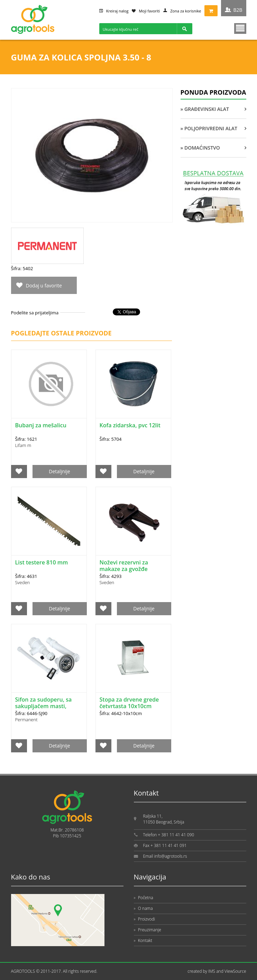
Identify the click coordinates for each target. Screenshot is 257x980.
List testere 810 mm (42, 562)
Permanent (26, 720)
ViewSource (235, 971)
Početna (144, 898)
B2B (238, 10)
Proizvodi (145, 919)
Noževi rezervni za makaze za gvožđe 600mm (124, 569)
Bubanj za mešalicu (41, 425)
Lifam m (23, 445)
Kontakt (143, 940)
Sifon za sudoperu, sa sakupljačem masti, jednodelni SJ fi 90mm (44, 706)
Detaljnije (59, 471)
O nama (143, 908)
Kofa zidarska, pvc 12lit (130, 425)
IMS (212, 971)
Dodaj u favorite (44, 286)
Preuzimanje (148, 930)
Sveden (23, 582)
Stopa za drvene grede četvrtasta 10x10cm (129, 703)
